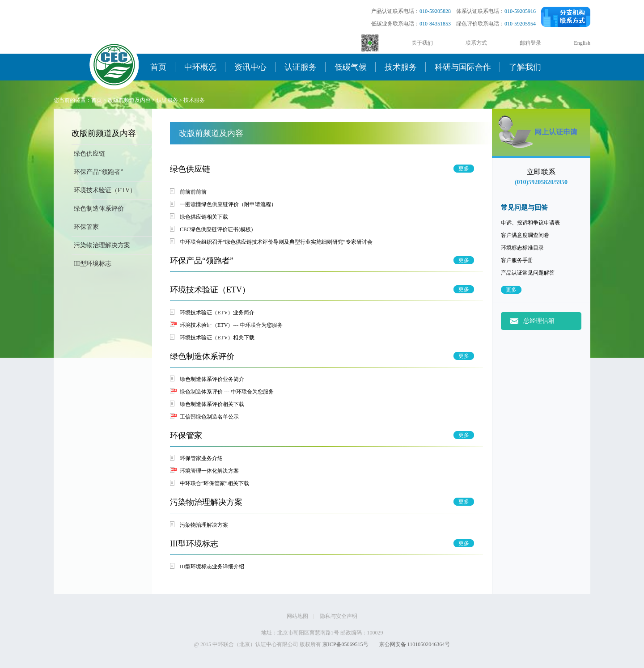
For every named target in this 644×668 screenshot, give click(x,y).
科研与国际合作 (463, 67)
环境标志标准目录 (522, 248)
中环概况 (200, 67)
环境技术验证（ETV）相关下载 (217, 338)
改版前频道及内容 (129, 100)
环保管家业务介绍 (201, 458)
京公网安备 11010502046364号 (415, 644)
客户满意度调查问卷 (525, 235)
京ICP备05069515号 (345, 644)
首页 (158, 67)
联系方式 (476, 43)
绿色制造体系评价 (99, 209)
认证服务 (301, 67)
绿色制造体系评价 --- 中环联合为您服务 (227, 392)
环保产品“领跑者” (98, 172)
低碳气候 (351, 67)
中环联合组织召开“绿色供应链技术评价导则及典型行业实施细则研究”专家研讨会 (276, 242)
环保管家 (86, 227)
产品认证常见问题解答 (528, 273)
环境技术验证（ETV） (105, 190)
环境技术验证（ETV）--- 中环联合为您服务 (231, 325)
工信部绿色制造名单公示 (209, 417)
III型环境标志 (93, 264)
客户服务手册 (517, 260)
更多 (511, 290)
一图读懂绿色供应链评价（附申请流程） (228, 204)
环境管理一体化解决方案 (209, 471)
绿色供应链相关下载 (204, 217)
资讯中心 (250, 67)
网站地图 (297, 616)
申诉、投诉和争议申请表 (530, 223)
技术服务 (401, 67)
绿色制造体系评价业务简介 (212, 379)
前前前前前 (193, 192)
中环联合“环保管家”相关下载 (214, 483)
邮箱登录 (530, 43)
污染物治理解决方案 (102, 245)
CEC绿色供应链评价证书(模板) (216, 229)
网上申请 (541, 143)
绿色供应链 (89, 154)
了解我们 (525, 67)
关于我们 (422, 43)
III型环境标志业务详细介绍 (212, 567)
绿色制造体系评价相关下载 (212, 404)
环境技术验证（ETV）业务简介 (217, 313)
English (582, 43)
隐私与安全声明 (339, 616)
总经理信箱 (539, 321)
